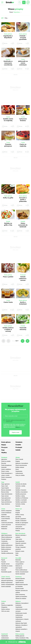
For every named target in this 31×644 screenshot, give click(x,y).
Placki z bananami (6, 477)
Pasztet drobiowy (6, 539)
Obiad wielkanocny (7, 537)
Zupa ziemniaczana (7, 494)
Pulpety (18, 461)
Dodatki (23, 221)
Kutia (17, 553)
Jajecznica (4, 459)
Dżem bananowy (20, 595)
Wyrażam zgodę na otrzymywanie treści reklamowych (14, 421)
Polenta (18, 531)
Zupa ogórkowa (6, 500)
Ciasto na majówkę (23, 145)
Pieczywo (4, 447)
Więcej (17, 427)
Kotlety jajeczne (20, 636)
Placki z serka (5, 471)
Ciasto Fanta (8, 302)
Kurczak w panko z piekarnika (23, 200)
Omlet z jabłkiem (6, 469)
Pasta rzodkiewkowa (21, 570)
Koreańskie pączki (6, 572)
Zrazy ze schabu (20, 475)
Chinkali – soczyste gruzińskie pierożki (23, 38)
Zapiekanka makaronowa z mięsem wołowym (22, 619)
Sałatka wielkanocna (7, 553)
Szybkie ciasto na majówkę (8, 120)
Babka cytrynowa (6, 547)
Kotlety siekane (20, 467)
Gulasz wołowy (6, 609)
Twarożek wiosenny (23, 329)
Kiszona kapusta (20, 579)
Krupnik (18, 513)
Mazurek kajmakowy (7, 581)
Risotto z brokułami (21, 521)
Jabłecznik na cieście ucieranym (23, 63)
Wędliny (8, 59)
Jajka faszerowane (6, 535)
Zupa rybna (19, 539)
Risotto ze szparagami (22, 523)
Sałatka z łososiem (21, 490)
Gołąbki (18, 511)
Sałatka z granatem (21, 502)
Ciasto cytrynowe (6, 525)
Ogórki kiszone (20, 583)
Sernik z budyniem (6, 511)
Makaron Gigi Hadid (21, 623)
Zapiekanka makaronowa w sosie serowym (21, 609)
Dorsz (17, 469)
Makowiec (4, 521)
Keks (17, 555)
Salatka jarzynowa (21, 494)
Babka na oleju (6, 517)
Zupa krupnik (5, 488)
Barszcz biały (5, 492)
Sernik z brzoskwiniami (22, 572)
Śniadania (19, 442)
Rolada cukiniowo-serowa (23, 278)
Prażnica (4, 479)
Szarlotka (4, 515)
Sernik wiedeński (20, 574)
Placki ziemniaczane (21, 465)
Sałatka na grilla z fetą (8, 224)
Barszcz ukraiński (6, 490)
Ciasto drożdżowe (6, 513)
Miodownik (4, 527)
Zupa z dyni (5, 486)
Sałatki (8, 221)
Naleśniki (4, 467)
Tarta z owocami (6, 579)
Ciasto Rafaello (6, 519)
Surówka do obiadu (21, 484)
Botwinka (18, 560)
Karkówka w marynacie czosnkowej (8, 63)
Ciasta (23, 59)
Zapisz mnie (15, 432)
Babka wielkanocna (7, 545)
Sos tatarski (5, 551)
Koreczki (4, 570)
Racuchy (4, 463)
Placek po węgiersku (7, 605)
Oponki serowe (5, 564)
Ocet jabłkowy (20, 581)
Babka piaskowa (6, 549)
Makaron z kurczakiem (22, 463)
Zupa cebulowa (6, 504)
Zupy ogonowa (5, 484)
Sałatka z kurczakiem (22, 492)
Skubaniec (4, 529)
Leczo (3, 603)
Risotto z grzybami (21, 519)
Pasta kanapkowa (6, 465)
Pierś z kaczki (19, 459)
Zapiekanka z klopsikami (8, 37)
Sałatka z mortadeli (21, 500)
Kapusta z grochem (21, 543)
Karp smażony (20, 545)
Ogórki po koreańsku (21, 597)
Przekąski (23, 275)
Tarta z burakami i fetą (22, 638)
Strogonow (4, 607)
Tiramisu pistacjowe (8, 145)
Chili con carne (5, 611)
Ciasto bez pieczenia (7, 523)
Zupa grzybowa (20, 541)
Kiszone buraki (20, 589)
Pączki (3, 560)
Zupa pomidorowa (6, 502)
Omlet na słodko (6, 461)
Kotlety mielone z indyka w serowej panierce (8, 330)
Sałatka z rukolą (20, 496)
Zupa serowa (5, 496)
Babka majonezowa (7, 583)
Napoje (4, 445)
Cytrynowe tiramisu (23, 120)
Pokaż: (15, 12)
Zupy (3, 450)
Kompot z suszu (20, 551)
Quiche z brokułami (23, 303)
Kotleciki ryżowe (20, 529)
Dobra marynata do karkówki (23, 225)
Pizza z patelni (8, 277)
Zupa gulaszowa (6, 498)
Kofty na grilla (8, 198)
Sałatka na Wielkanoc (22, 498)
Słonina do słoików (21, 599)
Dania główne (8, 34)
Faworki (4, 562)
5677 (17, 341)
